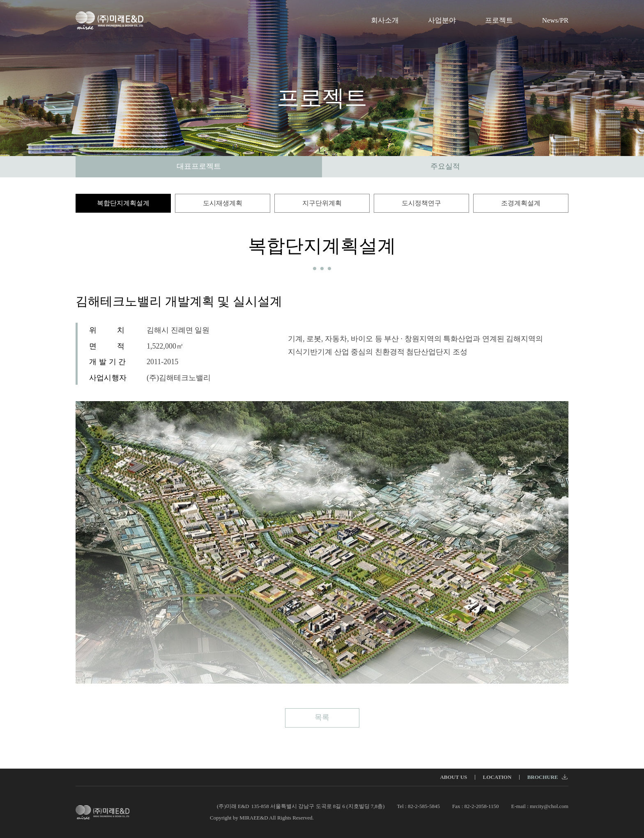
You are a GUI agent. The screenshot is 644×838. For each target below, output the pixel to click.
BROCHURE (547, 777)
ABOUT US (453, 777)
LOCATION (497, 777)
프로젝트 (499, 20)
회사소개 (385, 20)
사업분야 (442, 20)
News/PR (555, 20)
